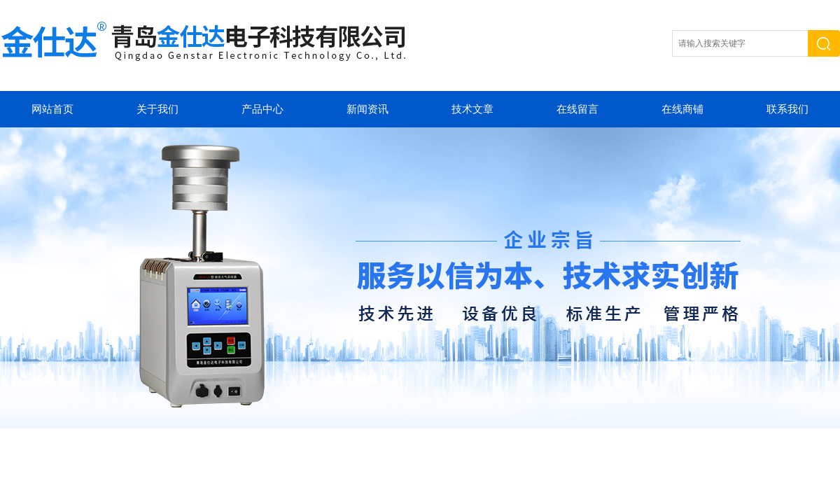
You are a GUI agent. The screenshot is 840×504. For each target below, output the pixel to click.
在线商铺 (682, 109)
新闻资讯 (367, 109)
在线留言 (577, 109)
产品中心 (262, 109)
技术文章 (472, 109)
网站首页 (52, 109)
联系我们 (787, 109)
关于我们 (157, 109)
